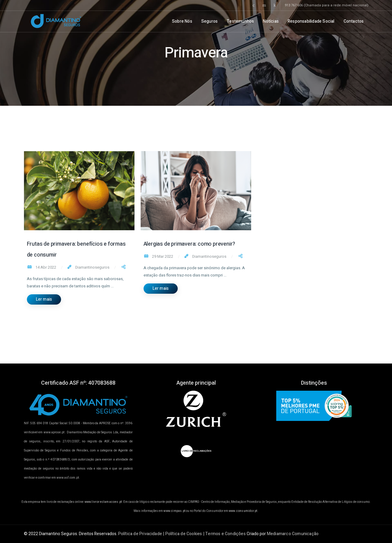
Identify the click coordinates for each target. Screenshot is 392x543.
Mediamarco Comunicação (293, 534)
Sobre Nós (182, 21)
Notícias (271, 21)
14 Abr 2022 (45, 267)
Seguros (209, 21)
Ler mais (44, 299)
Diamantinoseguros (92, 267)
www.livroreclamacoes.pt (103, 502)
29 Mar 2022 (162, 256)
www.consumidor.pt (243, 511)
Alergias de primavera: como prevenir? (190, 244)
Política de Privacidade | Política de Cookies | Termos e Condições (182, 534)
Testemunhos (240, 21)
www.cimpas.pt (174, 511)
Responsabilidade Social (311, 21)
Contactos (354, 21)
